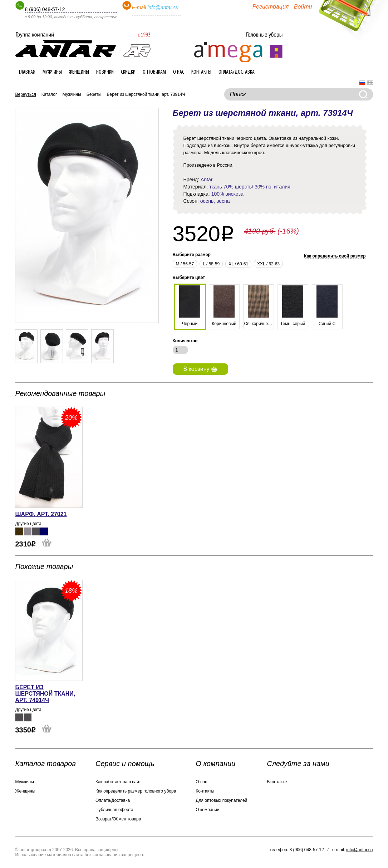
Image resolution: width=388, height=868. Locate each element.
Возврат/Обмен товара (118, 819)
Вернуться (26, 94)
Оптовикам (154, 72)
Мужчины (52, 72)
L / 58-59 (211, 264)
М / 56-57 (185, 264)
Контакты (201, 72)
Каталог (49, 94)
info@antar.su (163, 8)
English (370, 83)
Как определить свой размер (335, 256)
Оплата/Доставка (237, 72)
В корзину (200, 369)
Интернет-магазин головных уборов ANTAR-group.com (83, 45)
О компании (207, 810)
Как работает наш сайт (118, 782)
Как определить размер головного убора (136, 791)
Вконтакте (277, 782)
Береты (94, 94)
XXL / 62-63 (268, 264)
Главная (27, 72)
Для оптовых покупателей (221, 800)
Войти (303, 7)
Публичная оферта (114, 810)
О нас (179, 72)
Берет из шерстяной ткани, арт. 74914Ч (45, 694)
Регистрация (271, 7)
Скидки (128, 72)
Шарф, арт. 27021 (41, 514)
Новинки (105, 72)
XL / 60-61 (238, 264)
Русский (362, 83)
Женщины (79, 72)
